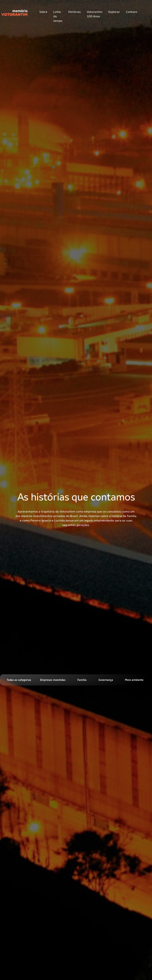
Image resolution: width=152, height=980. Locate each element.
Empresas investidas (53, 680)
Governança (106, 680)
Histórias (75, 12)
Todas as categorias (19, 680)
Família (82, 680)
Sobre (43, 12)
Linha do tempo (58, 16)
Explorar (114, 12)
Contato (131, 12)
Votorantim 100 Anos (95, 14)
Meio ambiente (134, 680)
